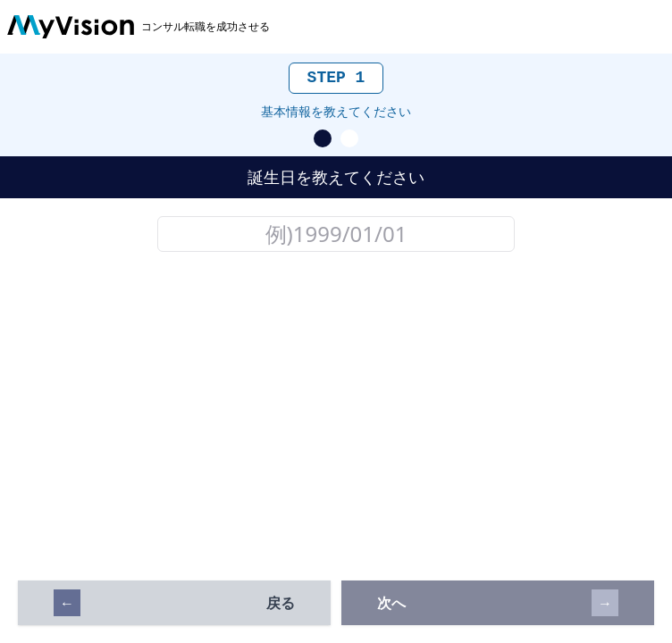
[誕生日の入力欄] (336, 234)
